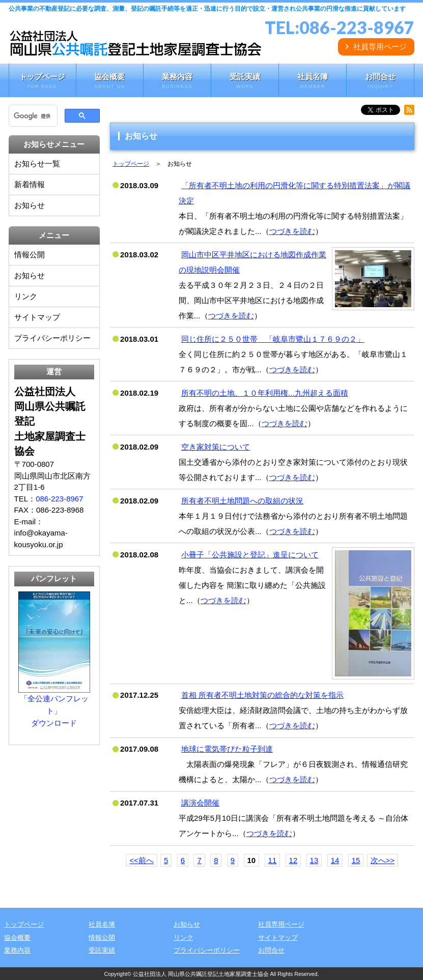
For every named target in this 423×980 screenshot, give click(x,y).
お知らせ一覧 (37, 164)
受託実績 (245, 81)
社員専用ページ (380, 47)
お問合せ (380, 81)
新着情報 (30, 184)
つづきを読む (292, 231)
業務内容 (177, 81)
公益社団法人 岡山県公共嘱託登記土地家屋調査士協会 (201, 974)
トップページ (43, 81)
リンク (26, 296)
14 (335, 860)
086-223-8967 (357, 27)
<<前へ (142, 860)
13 (314, 860)
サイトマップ (37, 317)
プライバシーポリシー (52, 338)
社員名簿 (313, 81)
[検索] (32, 116)
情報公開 (30, 255)
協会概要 (110, 81)
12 (293, 860)
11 (273, 860)
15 (356, 860)
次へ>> (383, 860)
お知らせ (30, 205)
